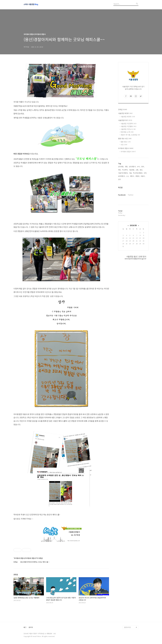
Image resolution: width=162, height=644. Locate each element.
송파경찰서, (122, 176)
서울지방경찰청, (123, 173)
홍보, (141, 170)
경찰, (126, 167)
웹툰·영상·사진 (125, 138)
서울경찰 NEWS (125, 113)
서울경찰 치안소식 (128, 129)
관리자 (31, 627)
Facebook (122, 195)
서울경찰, (132, 170)
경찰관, (138, 176)
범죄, (143, 167)
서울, (130, 173)
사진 (124, 145)
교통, (137, 170)
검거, (120, 179)
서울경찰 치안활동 (129, 126)
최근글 (120, 187)
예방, (120, 170)
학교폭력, (125, 170)
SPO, (139, 167)
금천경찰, (121, 167)
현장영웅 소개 (127, 132)
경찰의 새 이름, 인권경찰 (130, 135)
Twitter (131, 195)
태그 (25, 627)
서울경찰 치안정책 (129, 124)
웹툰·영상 (126, 142)
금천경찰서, (133, 167)
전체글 (123, 109)
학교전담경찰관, (138, 173)
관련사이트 (127, 627)
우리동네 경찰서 (126, 148)
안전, (145, 173)
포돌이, (143, 176)
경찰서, (132, 176)
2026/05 (133, 225)
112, (128, 176)
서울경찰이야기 (125, 120)
